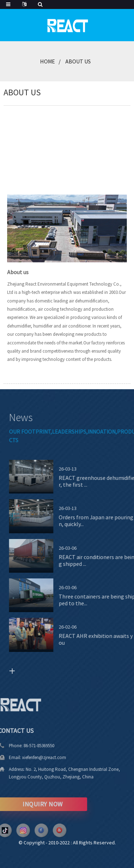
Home (48, 61)
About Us (78, 61)
